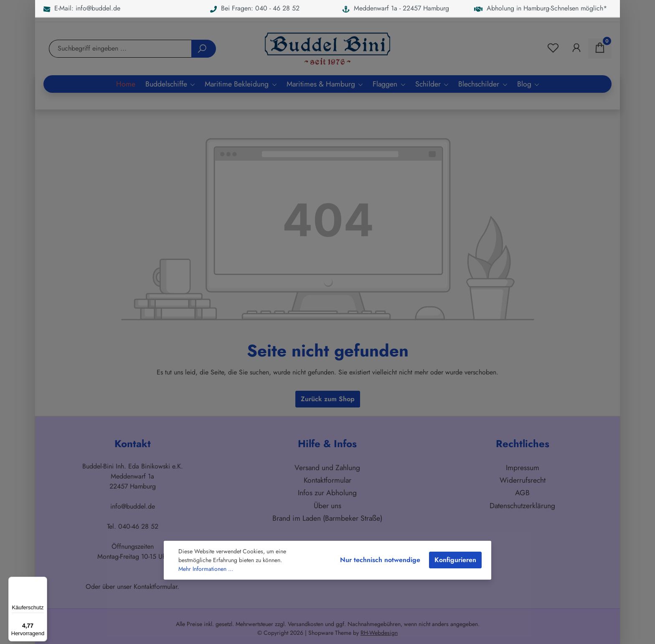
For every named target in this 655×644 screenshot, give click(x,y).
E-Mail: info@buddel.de (82, 8)
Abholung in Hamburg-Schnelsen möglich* (541, 8)
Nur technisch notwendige (380, 560)
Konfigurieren (455, 560)
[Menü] (42, 582)
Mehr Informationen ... (206, 569)
